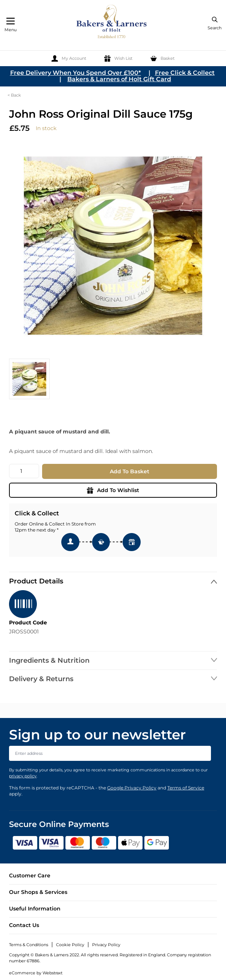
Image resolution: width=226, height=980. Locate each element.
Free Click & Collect (185, 73)
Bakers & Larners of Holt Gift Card (119, 79)
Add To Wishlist (113, 490)
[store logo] (112, 23)
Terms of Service (186, 788)
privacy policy (23, 776)
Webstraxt (52, 973)
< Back (14, 95)
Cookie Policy (70, 945)
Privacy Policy (106, 945)
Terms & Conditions (29, 945)
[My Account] (69, 58)
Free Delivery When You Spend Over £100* (76, 73)
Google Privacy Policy (132, 788)
